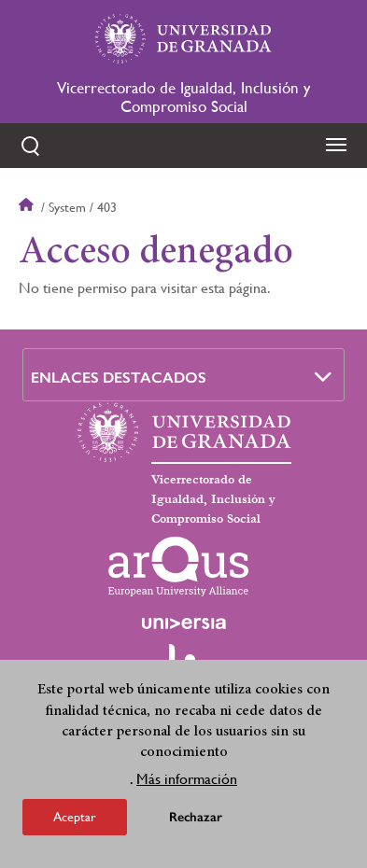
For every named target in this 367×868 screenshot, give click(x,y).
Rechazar (196, 822)
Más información (187, 784)
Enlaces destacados (119, 378)
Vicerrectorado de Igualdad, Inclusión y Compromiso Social (183, 97)
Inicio (28, 207)
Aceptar (75, 821)
